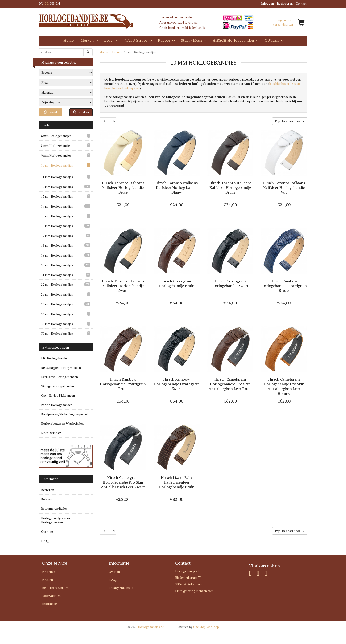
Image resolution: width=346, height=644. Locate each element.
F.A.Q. (45, 541)
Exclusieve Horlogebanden (59, 377)
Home (69, 40)
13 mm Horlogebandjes (57, 196)
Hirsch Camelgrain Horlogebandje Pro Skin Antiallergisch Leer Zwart (123, 482)
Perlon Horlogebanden (57, 405)
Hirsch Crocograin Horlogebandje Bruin (177, 283)
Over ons (47, 532)
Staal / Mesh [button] (193, 40)
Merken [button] (89, 40)
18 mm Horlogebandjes (57, 245)
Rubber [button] (166, 40)
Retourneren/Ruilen (54, 509)
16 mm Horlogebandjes (57, 226)
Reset (51, 112)
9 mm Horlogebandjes (56, 155)
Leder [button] (111, 40)
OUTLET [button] (274, 40)
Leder (116, 52)
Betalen (46, 499)
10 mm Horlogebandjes (57, 165)
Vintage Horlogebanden (57, 386)
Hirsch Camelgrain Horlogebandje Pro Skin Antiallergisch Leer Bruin (230, 384)
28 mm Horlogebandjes (57, 324)
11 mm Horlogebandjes (57, 177)
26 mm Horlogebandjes (57, 314)
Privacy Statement (121, 588)
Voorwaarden (51, 596)
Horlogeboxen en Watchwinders (63, 424)
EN (58, 4)
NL (41, 4)
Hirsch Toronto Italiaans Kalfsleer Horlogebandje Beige (123, 187)
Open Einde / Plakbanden (58, 395)
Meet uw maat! (51, 433)
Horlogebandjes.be (146, 627)
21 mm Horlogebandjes (57, 275)
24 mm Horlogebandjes (57, 304)
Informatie (50, 604)
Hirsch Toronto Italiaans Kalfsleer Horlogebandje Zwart (123, 286)
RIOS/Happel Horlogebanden (61, 368)
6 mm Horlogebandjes (56, 136)
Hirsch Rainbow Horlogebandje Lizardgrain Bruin (123, 384)
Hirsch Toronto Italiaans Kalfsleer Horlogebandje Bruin (230, 187)
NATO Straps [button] (138, 40)
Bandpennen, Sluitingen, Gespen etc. (65, 414)
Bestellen (48, 490)
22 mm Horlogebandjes (57, 285)
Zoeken (81, 112)
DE (52, 4)
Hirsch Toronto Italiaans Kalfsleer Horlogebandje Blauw (177, 187)
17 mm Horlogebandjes (57, 236)
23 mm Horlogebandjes (57, 294)
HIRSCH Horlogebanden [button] (235, 40)
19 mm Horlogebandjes (57, 255)
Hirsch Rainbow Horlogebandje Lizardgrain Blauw (284, 286)
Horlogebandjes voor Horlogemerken (56, 520)
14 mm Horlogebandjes (57, 206)
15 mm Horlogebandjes (57, 216)
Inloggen (267, 4)
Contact (301, 4)
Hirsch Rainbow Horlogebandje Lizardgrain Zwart (177, 384)
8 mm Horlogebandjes (56, 146)
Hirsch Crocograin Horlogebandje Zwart (230, 283)
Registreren (285, 4)
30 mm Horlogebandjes (57, 334)
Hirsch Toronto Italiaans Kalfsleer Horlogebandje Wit (284, 187)
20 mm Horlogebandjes (57, 265)
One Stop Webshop (198, 627)
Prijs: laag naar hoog (290, 121)
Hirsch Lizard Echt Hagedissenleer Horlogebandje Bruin (177, 482)
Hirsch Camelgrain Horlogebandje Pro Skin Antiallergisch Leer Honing (284, 386)
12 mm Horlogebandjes (57, 187)
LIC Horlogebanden (55, 358)
